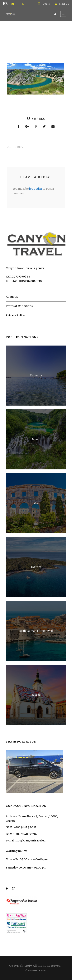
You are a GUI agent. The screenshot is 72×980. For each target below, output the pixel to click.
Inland (36, 439)
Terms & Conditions (19, 306)
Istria (36, 503)
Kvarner (36, 567)
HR (5, 4)
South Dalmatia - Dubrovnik (36, 631)
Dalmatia (36, 376)
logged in (36, 189)
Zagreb (36, 695)
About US (12, 297)
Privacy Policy (15, 315)
